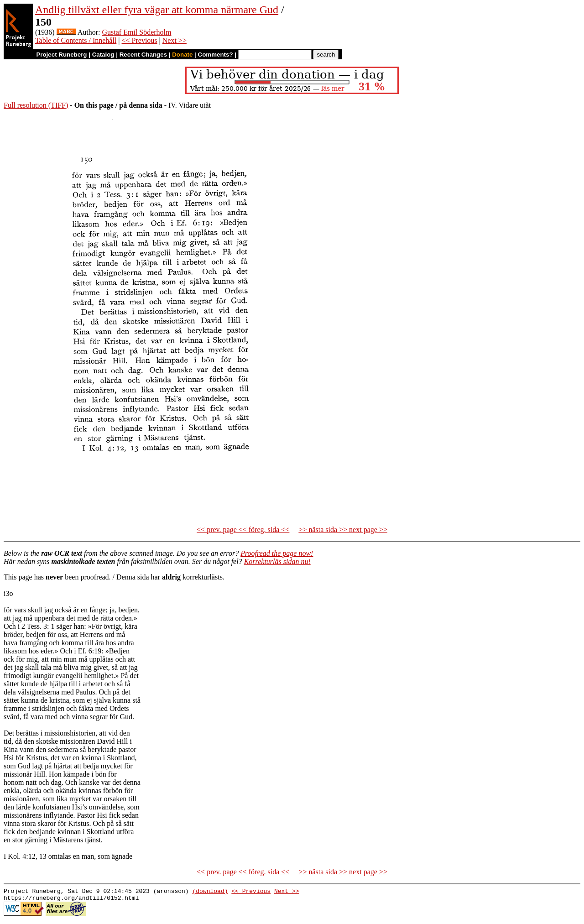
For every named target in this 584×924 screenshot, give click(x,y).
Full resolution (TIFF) (36, 105)
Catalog (103, 55)
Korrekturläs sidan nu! (277, 561)
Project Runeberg (61, 55)
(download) (210, 892)
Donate (182, 55)
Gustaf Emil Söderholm (136, 32)
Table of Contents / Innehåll (76, 40)
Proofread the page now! (277, 553)
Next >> (175, 40)
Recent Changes (143, 55)
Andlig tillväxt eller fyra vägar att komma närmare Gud (157, 10)
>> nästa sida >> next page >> (343, 530)
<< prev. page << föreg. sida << (243, 530)
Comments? (216, 55)
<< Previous (140, 40)
